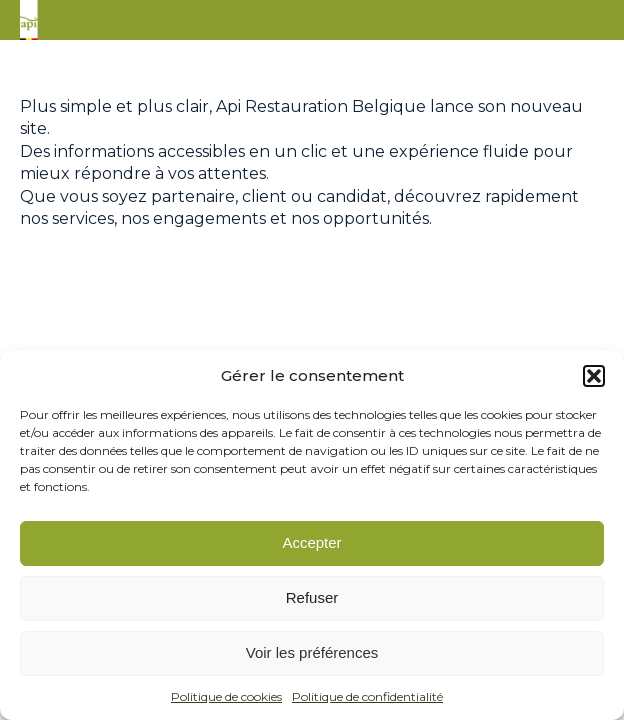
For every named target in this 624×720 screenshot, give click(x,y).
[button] (594, 376)
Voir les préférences (312, 652)
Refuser (312, 597)
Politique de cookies (226, 696)
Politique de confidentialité (367, 696)
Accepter (311, 542)
